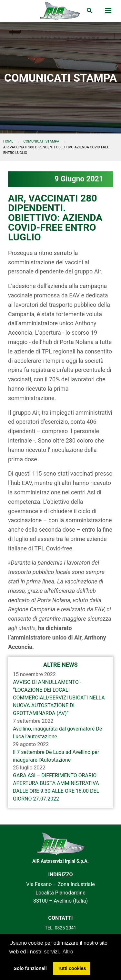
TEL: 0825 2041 (60, 928)
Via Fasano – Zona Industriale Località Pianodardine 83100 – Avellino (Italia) (60, 893)
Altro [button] (68, 952)
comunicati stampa (41, 141)
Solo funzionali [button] (30, 968)
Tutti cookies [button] (72, 968)
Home (8, 141)
